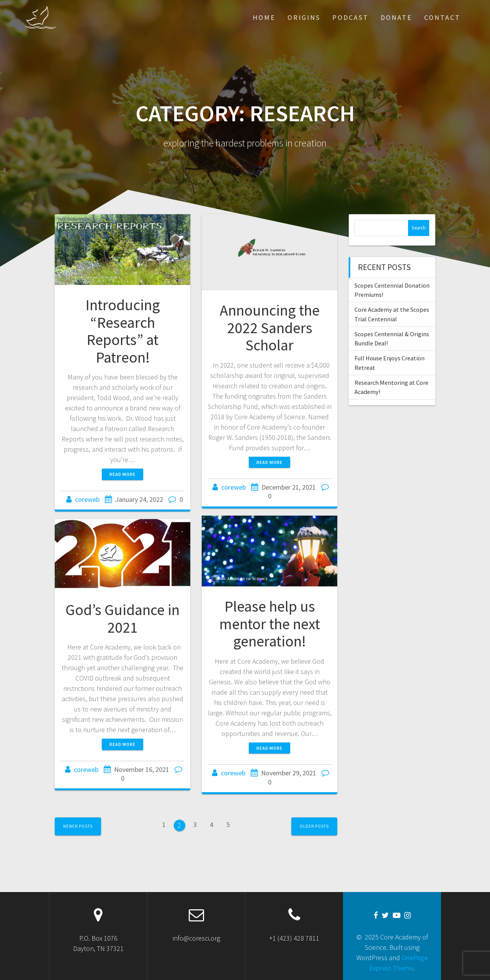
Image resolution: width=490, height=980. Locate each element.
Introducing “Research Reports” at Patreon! (123, 331)
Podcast (350, 17)
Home (264, 17)
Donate (396, 17)
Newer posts (78, 826)
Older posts (314, 826)
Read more (122, 474)
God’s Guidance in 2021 (122, 619)
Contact (442, 17)
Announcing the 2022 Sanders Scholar (270, 328)
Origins (304, 17)
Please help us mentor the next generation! (270, 624)
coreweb (87, 499)
